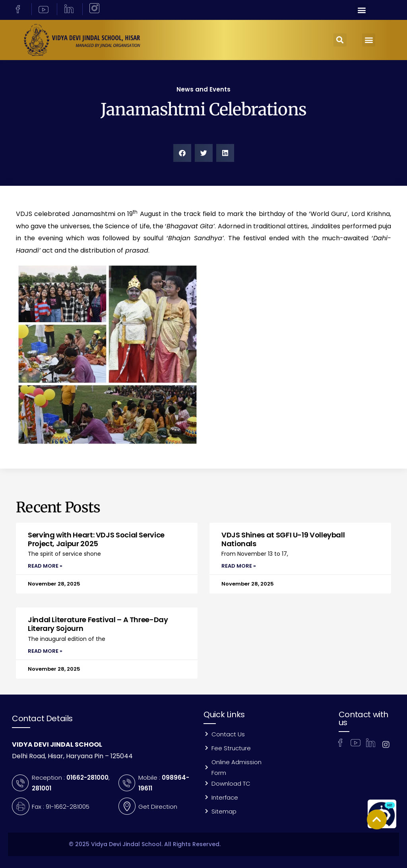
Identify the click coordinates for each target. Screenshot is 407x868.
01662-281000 (87, 778)
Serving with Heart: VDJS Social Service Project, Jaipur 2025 (96, 539)
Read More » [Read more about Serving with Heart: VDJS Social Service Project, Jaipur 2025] (45, 566)
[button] (361, 10)
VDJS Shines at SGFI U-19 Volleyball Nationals (283, 539)
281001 (42, 788)
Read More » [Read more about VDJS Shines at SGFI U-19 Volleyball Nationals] (239, 566)
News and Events (203, 89)
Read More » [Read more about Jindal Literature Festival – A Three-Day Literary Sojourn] (45, 651)
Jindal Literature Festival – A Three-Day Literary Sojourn (98, 624)
